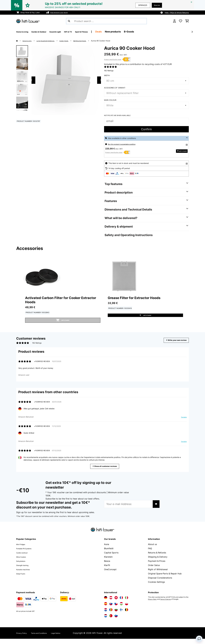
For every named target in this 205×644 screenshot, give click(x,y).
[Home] (20, 41)
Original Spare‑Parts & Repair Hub (165, 579)
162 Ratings (109, 71)
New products (134, 32)
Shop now (155, 5)
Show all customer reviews (106, 471)
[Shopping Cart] (187, 21)
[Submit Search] (69, 21)
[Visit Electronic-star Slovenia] (116, 621)
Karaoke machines (25, 575)
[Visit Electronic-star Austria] (111, 603)
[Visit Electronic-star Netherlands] (106, 621)
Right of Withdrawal (158, 575)
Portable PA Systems (27, 554)
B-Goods (150, 32)
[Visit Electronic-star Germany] (106, 603)
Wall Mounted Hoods (94, 41)
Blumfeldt (109, 554)
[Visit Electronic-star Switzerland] (116, 603)
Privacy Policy (153, 604)
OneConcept (110, 575)
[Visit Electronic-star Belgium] (127, 615)
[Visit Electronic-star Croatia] (106, 615)
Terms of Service (168, 604)
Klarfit (107, 570)
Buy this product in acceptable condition (125, 144)
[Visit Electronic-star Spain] (106, 609)
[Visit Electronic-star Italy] (127, 603)
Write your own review (172, 343)
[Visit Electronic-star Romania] (111, 615)
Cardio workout (24, 558)
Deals (120, 32)
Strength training (25, 570)
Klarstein (108, 562)
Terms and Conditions (45, 638)
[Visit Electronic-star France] (121, 603)
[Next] (192, 32)
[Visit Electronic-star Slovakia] (111, 609)
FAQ (150, 554)
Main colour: (110, 100)
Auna (107, 549)
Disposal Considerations (160, 583)
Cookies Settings (156, 587)
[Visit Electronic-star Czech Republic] (116, 609)
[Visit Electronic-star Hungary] (121, 609)
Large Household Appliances (52, 41)
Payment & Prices (157, 566)
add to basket (180, 151)
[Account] (174, 21)
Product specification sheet (113, 59)
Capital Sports (111, 558)
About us (152, 549)
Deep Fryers (22, 579)
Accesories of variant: (115, 88)
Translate (182, 423)
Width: (107, 75)
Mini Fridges (22, 549)
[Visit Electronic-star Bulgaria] (116, 615)
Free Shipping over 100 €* (62, 13)
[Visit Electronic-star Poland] (127, 609)
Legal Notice (67, 638)
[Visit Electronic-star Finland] (121, 615)
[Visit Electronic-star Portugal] (111, 621)
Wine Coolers (23, 562)
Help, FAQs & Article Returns (177, 13)
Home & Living (29, 41)
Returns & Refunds (157, 558)
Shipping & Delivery (158, 562)
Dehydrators (22, 566)
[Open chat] (199, 639)
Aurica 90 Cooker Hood (117, 41)
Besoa (107, 566)
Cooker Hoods (75, 41)
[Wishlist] (181, 21)
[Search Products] (106, 21)
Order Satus (154, 570)
